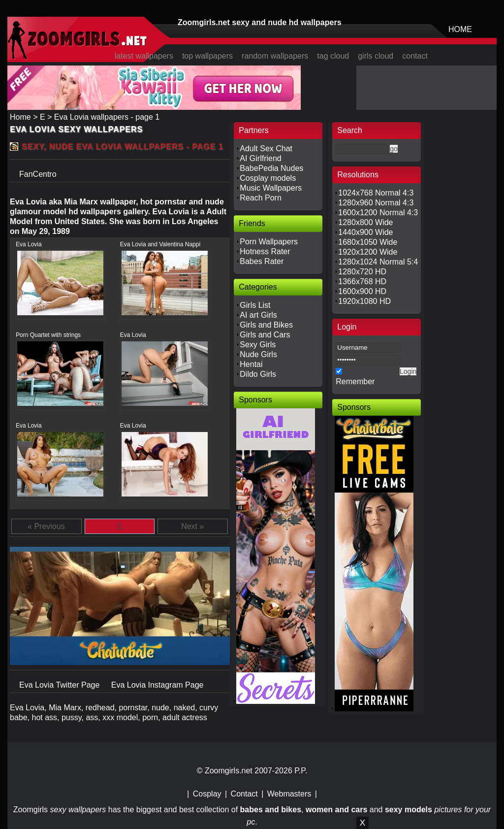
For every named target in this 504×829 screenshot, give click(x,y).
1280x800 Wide (365, 222)
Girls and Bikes (266, 325)
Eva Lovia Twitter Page (61, 685)
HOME (460, 29)
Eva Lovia (29, 244)
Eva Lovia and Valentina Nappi (160, 244)
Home (20, 117)
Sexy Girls (258, 345)
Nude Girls (258, 354)
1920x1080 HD (364, 301)
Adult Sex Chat (266, 149)
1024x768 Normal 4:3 (376, 193)
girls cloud (376, 56)
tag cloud (333, 56)
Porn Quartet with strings (48, 335)
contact (415, 56)
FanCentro (38, 174)
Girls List (255, 305)
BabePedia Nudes (271, 168)
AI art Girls (258, 315)
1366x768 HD (362, 282)
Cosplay (207, 794)
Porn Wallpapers (269, 242)
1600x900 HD (362, 291)
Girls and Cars (265, 335)
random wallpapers (275, 56)
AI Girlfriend (260, 158)
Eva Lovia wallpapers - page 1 (107, 117)
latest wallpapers (144, 56)
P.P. (301, 771)
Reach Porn (261, 198)
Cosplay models (268, 178)
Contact (244, 794)
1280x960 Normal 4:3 (376, 203)
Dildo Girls (258, 374)
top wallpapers (207, 56)
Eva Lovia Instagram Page (157, 685)
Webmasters (289, 794)
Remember (355, 381)
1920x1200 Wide (368, 252)
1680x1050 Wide (368, 242)
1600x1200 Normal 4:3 (378, 213)
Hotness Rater (265, 251)
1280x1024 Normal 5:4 (378, 262)
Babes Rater (262, 261)
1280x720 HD (362, 272)
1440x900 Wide (365, 232)
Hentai (251, 364)
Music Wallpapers (271, 188)
